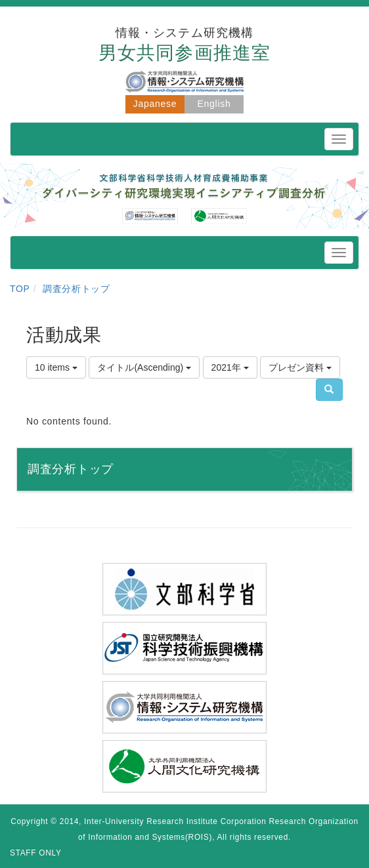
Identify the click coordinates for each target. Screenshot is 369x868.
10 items (56, 367)
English (214, 104)
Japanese (155, 104)
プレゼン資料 (300, 367)
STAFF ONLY (36, 853)
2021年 (230, 367)
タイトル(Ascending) (144, 367)
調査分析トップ (76, 289)
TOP (20, 289)
